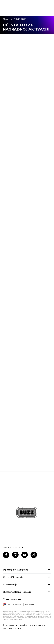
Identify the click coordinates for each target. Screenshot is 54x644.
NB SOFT (42, 625)
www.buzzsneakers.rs (20, 625)
